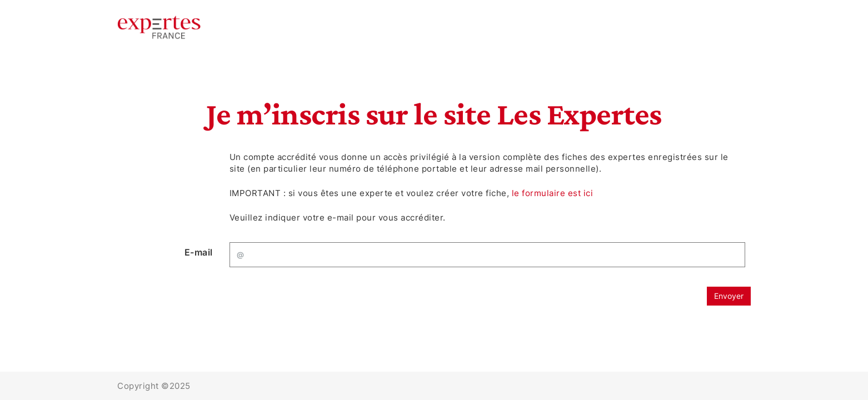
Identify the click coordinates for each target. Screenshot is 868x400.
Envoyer (729, 296)
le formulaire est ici (553, 193)
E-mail (199, 252)
